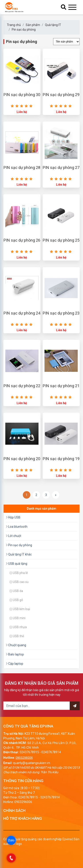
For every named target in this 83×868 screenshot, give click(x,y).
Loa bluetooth (17, 527)
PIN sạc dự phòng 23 (61, 313)
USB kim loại (20, 609)
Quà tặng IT (53, 25)
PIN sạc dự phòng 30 (22, 95)
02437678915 (29, 752)
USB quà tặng (17, 564)
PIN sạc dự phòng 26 (22, 240)
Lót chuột (14, 536)
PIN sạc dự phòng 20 (22, 459)
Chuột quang (16, 645)
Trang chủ (14, 25)
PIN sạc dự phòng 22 (22, 386)
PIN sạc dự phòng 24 (22, 313)
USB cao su (19, 582)
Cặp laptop (15, 664)
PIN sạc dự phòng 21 (61, 386)
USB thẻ (17, 636)
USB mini (17, 618)
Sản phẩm (33, 25)
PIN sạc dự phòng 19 (61, 459)
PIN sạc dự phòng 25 (61, 240)
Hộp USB (13, 517)
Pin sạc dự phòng (24, 30)
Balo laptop (15, 654)
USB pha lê (19, 573)
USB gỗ (16, 600)
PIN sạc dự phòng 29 (61, 95)
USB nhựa (18, 627)
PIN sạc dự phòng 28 (22, 167)
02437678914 (51, 752)
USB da (16, 591)
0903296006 (24, 758)
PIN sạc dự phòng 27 (61, 167)
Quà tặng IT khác (19, 554)
